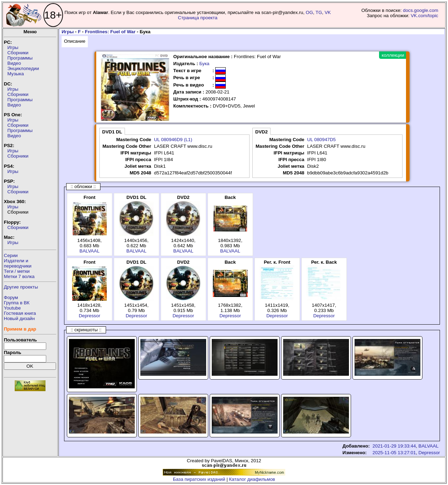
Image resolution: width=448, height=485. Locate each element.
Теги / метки (17, 271)
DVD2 (261, 132)
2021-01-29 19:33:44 (394, 446)
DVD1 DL (112, 132)
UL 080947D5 (321, 140)
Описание (75, 41)
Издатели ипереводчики (18, 263)
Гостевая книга (20, 313)
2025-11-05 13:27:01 (394, 453)
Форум (11, 297)
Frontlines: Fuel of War (110, 32)
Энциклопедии (23, 68)
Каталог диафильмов (252, 479)
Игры (13, 47)
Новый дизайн (19, 318)
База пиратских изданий (199, 479)
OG (310, 12)
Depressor (89, 316)
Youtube (12, 308)
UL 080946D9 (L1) (173, 140)
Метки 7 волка (19, 276)
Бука (205, 64)
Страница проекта (198, 18)
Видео (14, 63)
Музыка (16, 74)
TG (319, 12)
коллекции (393, 55)
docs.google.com (421, 10)
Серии (11, 255)
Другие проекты (21, 287)
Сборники (18, 53)
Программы (20, 58)
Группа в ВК (17, 303)
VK (328, 12)
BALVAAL (89, 251)
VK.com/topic (424, 16)
